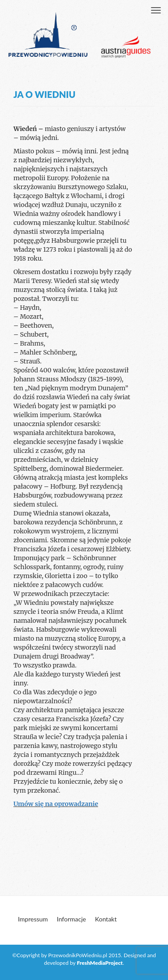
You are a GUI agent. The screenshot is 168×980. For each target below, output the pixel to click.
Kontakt (106, 919)
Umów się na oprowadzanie (56, 804)
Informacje (71, 919)
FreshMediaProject (100, 963)
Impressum (33, 919)
